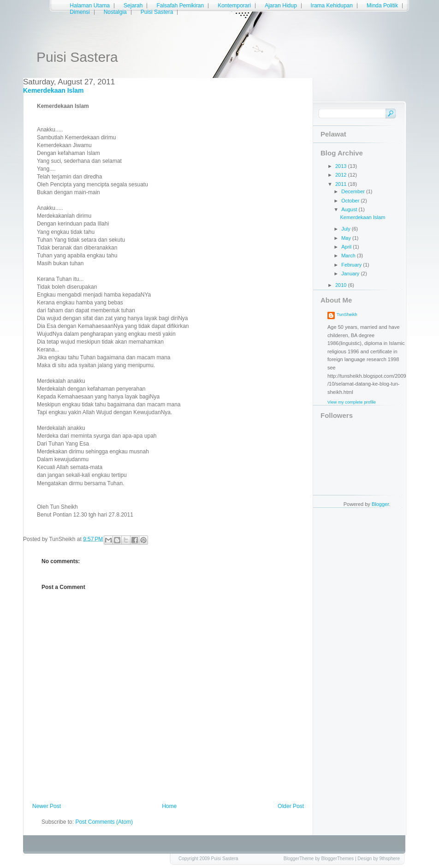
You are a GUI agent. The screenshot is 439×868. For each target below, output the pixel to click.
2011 (342, 184)
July (347, 229)
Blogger (380, 504)
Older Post (291, 806)
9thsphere (390, 859)
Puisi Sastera (77, 57)
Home (169, 806)
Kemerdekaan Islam (53, 90)
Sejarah (133, 6)
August (350, 209)
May (347, 238)
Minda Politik (382, 6)
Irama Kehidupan (332, 6)
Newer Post (47, 806)
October (351, 201)
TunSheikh (347, 314)
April (347, 247)
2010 (342, 285)
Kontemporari (234, 6)
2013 (342, 166)
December (354, 191)
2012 (342, 175)
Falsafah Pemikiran (180, 6)
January (351, 273)
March (349, 256)
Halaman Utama (90, 6)
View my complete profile (352, 402)
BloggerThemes (338, 859)
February (352, 265)
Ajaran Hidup (281, 6)
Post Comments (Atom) (104, 822)
